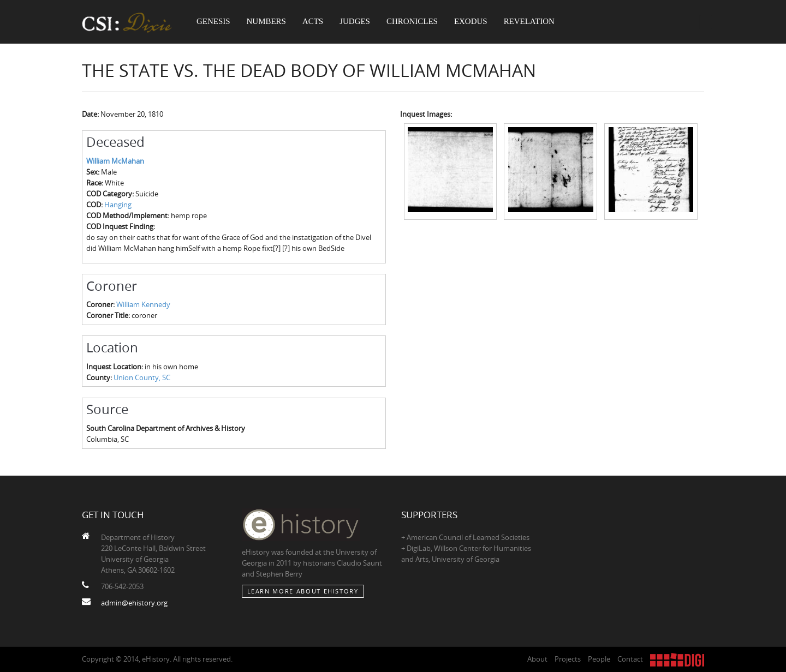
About (537, 659)
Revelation (533, 22)
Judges (358, 22)
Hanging (118, 205)
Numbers (268, 22)
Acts (314, 22)
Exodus (475, 22)
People (599, 659)
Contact (630, 659)
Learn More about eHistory (303, 591)
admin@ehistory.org (134, 603)
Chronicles (415, 22)
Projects (568, 659)
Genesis (214, 22)
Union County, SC (142, 377)
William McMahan (115, 161)
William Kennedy (143, 304)
